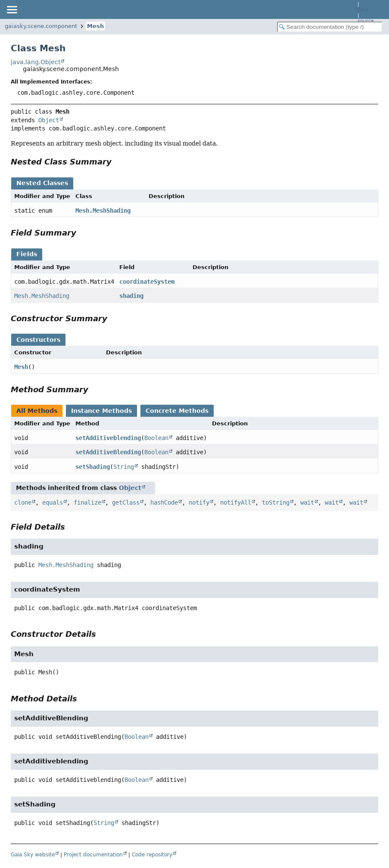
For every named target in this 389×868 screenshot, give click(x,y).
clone (23, 502)
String (124, 467)
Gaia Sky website (33, 855)
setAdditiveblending (108, 438)
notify (199, 502)
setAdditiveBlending (108, 452)
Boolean (156, 438)
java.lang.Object (36, 62)
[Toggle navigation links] (12, 9)
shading (131, 296)
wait (307, 502)
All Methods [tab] (37, 411)
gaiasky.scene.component (41, 26)
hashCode (164, 502)
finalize (87, 502)
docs (363, 10)
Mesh (95, 26)
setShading (93, 467)
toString (276, 502)
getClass (126, 502)
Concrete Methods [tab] (177, 411)
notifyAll (236, 502)
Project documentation (93, 855)
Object (49, 120)
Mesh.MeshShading (103, 211)
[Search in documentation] (330, 27)
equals (53, 502)
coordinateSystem (147, 282)
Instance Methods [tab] (101, 411)
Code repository (152, 855)
